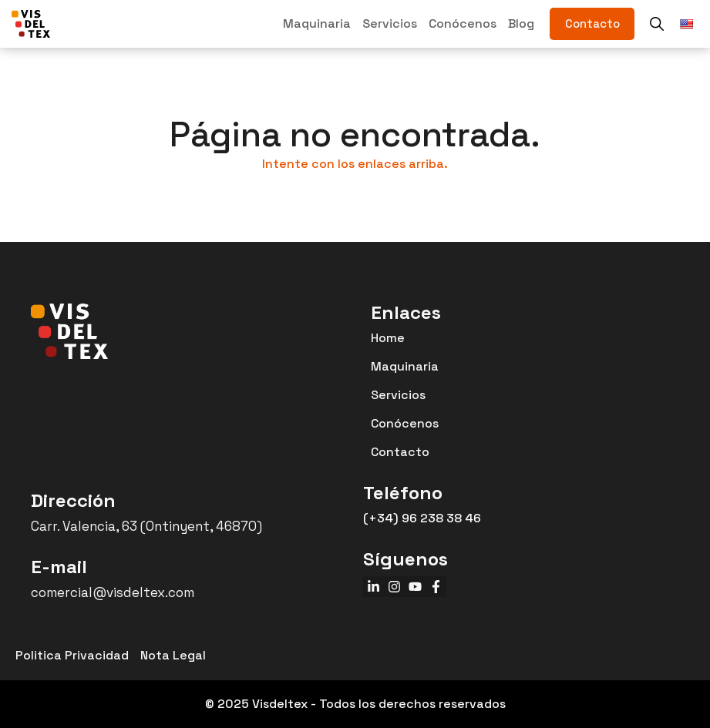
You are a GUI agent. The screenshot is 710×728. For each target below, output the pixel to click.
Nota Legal (173, 655)
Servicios (390, 23)
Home (388, 338)
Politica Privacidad (72, 655)
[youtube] (415, 587)
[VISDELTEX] (31, 24)
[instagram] (394, 587)
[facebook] (436, 587)
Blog (521, 23)
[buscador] (657, 24)
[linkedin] (374, 587)
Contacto (400, 452)
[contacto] (592, 24)
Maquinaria (317, 23)
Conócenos (463, 23)
